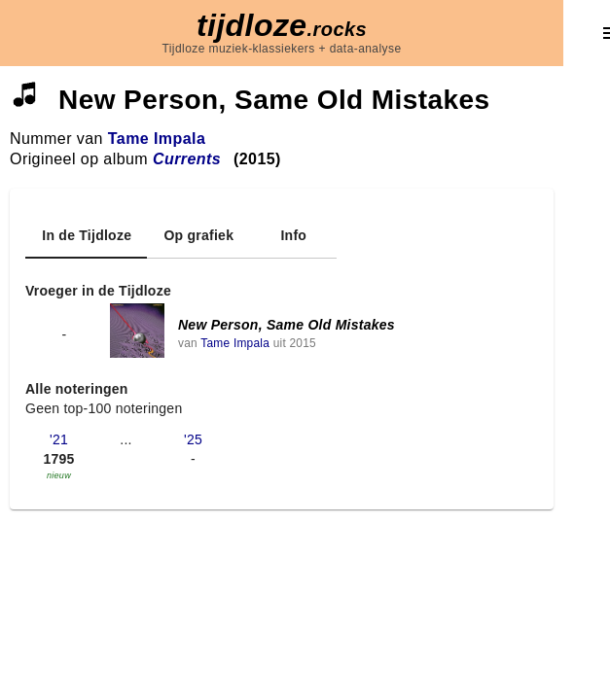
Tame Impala (157, 139)
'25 (193, 439)
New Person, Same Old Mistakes (287, 325)
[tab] (86, 235)
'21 (59, 439)
